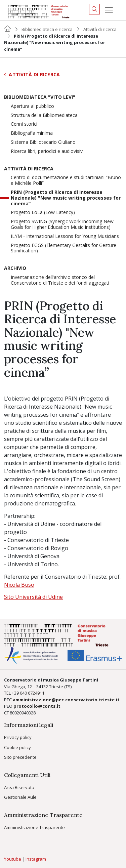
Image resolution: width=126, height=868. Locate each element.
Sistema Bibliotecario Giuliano (43, 142)
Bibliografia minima (32, 133)
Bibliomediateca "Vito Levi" (40, 97)
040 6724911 (32, 693)
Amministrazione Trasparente (34, 827)
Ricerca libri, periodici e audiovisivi (47, 151)
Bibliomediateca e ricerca (47, 29)
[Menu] (109, 10)
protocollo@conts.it (37, 706)
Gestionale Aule (20, 797)
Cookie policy (17, 747)
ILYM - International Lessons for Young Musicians (65, 236)
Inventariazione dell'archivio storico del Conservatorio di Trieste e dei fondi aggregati (60, 280)
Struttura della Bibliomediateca (44, 115)
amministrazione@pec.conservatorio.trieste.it (66, 700)
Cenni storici (24, 124)
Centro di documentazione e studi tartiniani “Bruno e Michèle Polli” (66, 180)
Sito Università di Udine (33, 597)
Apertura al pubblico (32, 106)
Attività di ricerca (100, 29)
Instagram (36, 859)
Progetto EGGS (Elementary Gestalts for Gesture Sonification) (64, 248)
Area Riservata (19, 787)
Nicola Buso (19, 585)
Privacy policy (18, 737)
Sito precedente (20, 757)
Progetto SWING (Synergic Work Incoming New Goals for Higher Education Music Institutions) (62, 224)
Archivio (15, 268)
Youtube (13, 859)
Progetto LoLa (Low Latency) (43, 213)
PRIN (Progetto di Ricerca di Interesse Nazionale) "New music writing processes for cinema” (66, 198)
